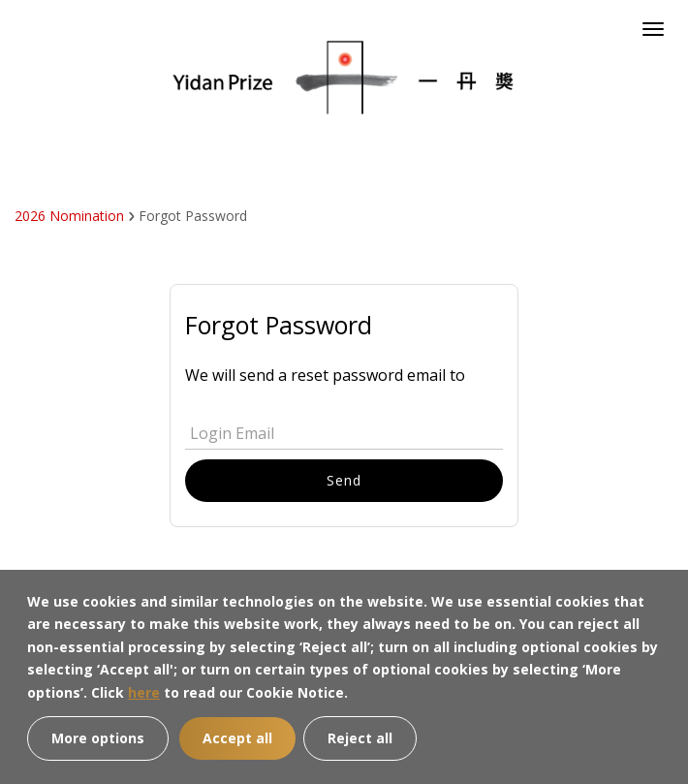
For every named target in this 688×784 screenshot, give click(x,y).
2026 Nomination (69, 216)
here (144, 692)
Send (344, 480)
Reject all (360, 738)
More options (98, 738)
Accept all (237, 738)
